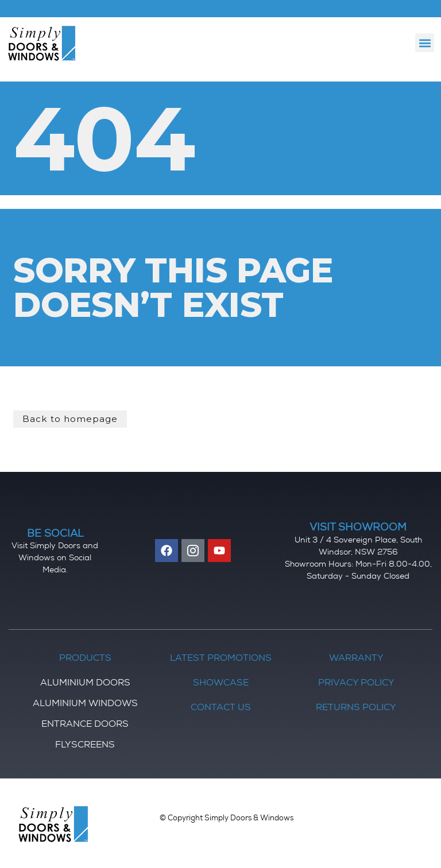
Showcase (221, 683)
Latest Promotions (221, 658)
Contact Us (221, 708)
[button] (425, 43)
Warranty (356, 658)
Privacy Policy (356, 683)
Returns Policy (356, 708)
